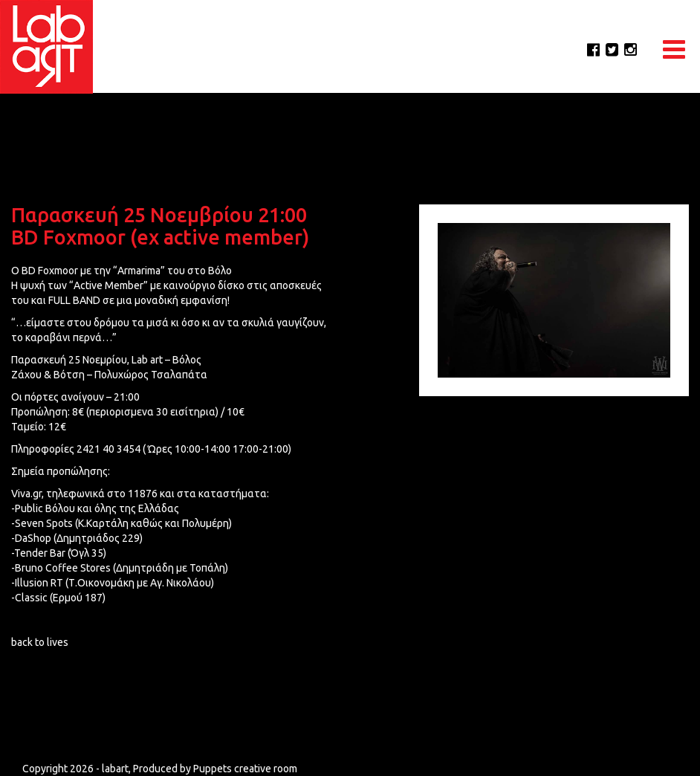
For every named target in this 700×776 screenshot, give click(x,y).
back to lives (40, 642)
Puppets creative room (245, 769)
